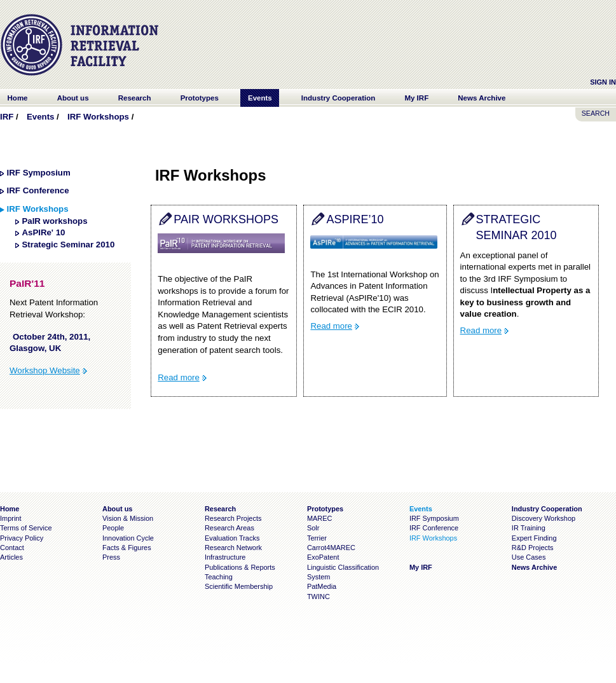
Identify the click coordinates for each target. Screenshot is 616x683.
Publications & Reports (240, 567)
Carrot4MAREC (331, 548)
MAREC (320, 518)
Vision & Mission (128, 518)
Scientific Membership (239, 586)
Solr (313, 528)
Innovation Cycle (128, 538)
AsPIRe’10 (355, 219)
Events (40, 117)
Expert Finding (534, 538)
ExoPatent (323, 557)
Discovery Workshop (544, 518)
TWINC (318, 597)
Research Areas (229, 528)
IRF (7, 117)
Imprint (10, 518)
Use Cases (529, 557)
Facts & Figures (127, 548)
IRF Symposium (39, 173)
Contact (12, 548)
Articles (11, 557)
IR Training (529, 528)
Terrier (317, 538)
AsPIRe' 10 (43, 232)
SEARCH (596, 113)
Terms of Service (26, 528)
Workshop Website (45, 370)
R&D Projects (533, 548)
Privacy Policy (22, 538)
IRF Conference (38, 190)
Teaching (219, 577)
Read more (179, 377)
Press (111, 557)
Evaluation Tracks (232, 538)
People (113, 528)
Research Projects (233, 518)
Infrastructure (225, 557)
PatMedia (322, 586)
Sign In (603, 82)
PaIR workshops (54, 221)
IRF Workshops (98, 117)
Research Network (233, 548)
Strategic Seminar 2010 (68, 245)
